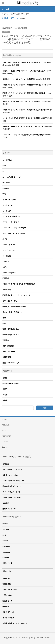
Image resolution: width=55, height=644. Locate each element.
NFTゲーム (7, 183)
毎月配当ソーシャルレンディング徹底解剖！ (19, 79)
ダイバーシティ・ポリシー (12, 469)
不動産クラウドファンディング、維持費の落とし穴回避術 (24, 110)
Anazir (6, 32)
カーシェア (7, 211)
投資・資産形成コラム (11, 329)
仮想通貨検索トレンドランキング (15, 623)
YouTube (6, 529)
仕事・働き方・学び (10, 301)
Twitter (5, 524)
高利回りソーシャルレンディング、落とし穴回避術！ (22, 101)
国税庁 (5, 389)
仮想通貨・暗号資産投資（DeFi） (15, 307)
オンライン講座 (8, 618)
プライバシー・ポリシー (11, 498)
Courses (5, 447)
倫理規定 (6, 464)
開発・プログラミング (11, 363)
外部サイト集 (7, 563)
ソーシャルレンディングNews (14, 233)
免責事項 (6, 503)
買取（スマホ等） (9, 351)
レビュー (6, 267)
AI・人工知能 (7, 160)
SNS (4, 430)
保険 (4, 318)
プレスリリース (8, 612)
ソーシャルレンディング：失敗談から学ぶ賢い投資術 (22, 135)
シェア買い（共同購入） (11, 216)
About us (6, 578)
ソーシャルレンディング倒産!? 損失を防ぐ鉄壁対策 (21, 118)
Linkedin (6, 558)
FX (4, 172)
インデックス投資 (9, 200)
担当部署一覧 (7, 601)
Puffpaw (6, 188)
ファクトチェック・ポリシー (13, 481)
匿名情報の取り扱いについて (13, 486)
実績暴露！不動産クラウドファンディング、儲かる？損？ (24, 126)
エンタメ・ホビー (9, 205)
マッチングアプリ (9, 245)
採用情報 (6, 606)
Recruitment (7, 436)
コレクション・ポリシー (11, 475)
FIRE (4, 166)
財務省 (5, 400)
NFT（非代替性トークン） (12, 177)
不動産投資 (7, 290)
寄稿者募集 (7, 584)
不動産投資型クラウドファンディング (16, 295)
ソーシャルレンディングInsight (14, 228)
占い (4, 323)
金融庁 (5, 378)
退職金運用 (7, 357)
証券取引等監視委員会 (11, 384)
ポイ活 (5, 239)
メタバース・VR (9, 250)
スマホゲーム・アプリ (11, 222)
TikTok (5, 541)
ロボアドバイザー (9, 273)
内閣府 (5, 395)
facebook (6, 552)
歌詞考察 (6, 340)
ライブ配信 (7, 256)
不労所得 (6, 278)
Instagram (6, 546)
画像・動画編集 (8, 346)
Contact (5, 441)
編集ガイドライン (9, 509)
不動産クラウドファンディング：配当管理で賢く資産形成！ (25, 93)
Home (4, 419)
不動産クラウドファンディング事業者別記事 (19, 284)
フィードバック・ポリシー (12, 492)
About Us (6, 425)
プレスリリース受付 (10, 590)
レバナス (6, 262)
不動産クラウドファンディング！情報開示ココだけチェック (25, 85)
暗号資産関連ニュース (11, 335)
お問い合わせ (7, 595)
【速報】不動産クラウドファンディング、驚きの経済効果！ (25, 71)
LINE (4, 535)
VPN (4, 194)
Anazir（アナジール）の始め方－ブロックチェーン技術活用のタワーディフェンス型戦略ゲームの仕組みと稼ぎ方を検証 (27, 39)
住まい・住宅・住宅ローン (12, 312)
